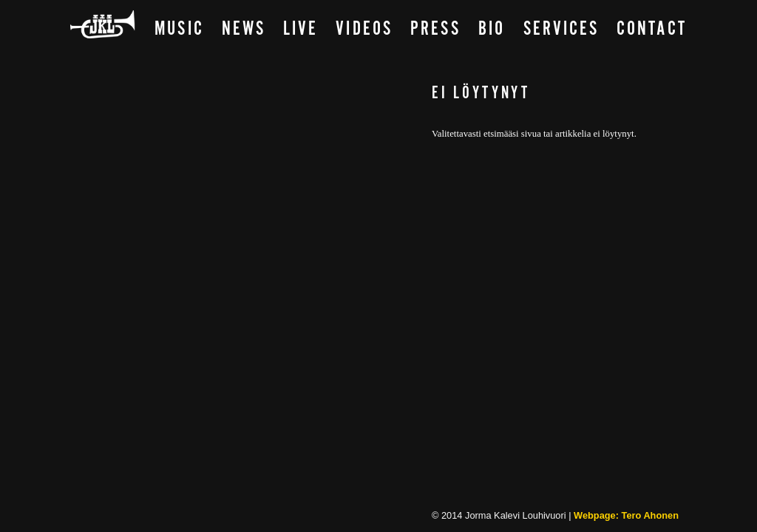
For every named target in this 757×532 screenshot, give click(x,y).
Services (561, 29)
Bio (492, 29)
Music (179, 29)
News (244, 29)
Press (435, 29)
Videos (364, 29)
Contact (652, 29)
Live (301, 29)
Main (103, 25)
